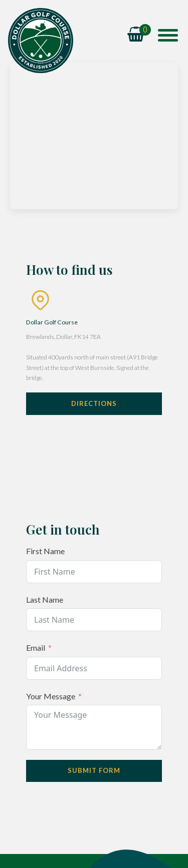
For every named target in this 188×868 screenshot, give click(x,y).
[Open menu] (168, 35)
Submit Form (94, 770)
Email (36, 647)
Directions (94, 403)
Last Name (45, 599)
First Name (45, 551)
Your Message (51, 696)
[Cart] (139, 35)
